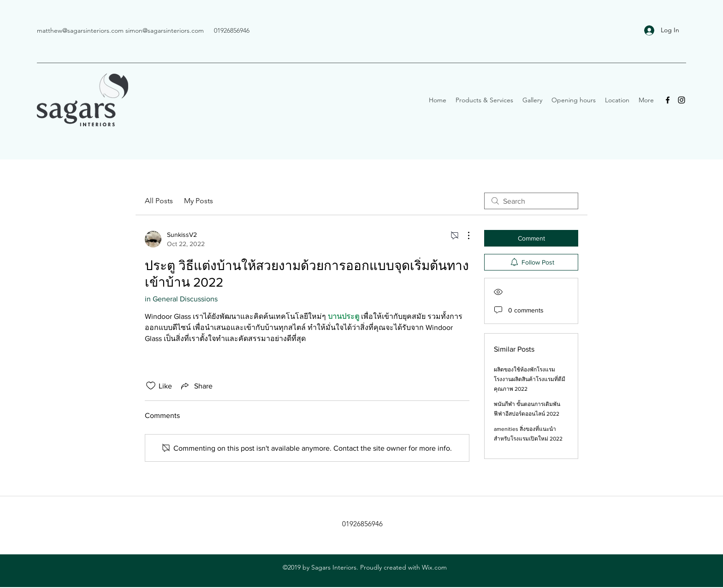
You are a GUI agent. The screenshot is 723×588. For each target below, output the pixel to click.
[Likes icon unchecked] (151, 386)
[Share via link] (196, 386)
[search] (531, 201)
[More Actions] (464, 235)
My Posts (199, 201)
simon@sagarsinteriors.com (165, 30)
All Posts (159, 201)
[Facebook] (668, 100)
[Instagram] (682, 100)
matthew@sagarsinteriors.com (80, 30)
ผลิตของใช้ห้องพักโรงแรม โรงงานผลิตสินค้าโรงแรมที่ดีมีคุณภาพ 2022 (530, 379)
